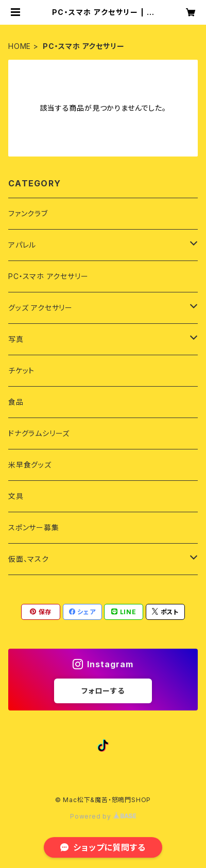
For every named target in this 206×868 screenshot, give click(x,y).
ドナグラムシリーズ (39, 433)
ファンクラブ (28, 213)
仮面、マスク (29, 559)
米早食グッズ (30, 465)
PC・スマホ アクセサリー (48, 276)
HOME (20, 46)
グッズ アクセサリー (40, 308)
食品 (16, 402)
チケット (21, 370)
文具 (16, 496)
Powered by (103, 816)
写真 (16, 339)
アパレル (22, 245)
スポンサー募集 (34, 527)
